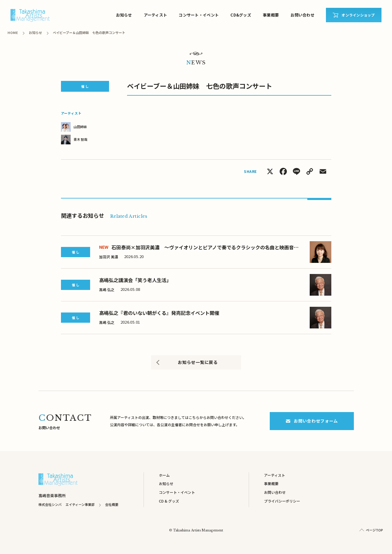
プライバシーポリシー (282, 501)
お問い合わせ (302, 15)
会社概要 (112, 504)
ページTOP (374, 530)
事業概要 (271, 15)
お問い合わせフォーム (312, 421)
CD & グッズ (169, 501)
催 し (85, 86)
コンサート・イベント (199, 15)
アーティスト (156, 15)
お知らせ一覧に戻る (198, 362)
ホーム (164, 475)
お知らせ (124, 15)
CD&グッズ (241, 15)
